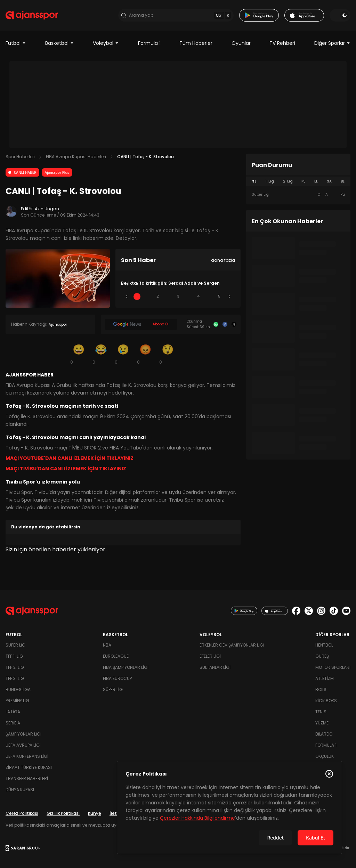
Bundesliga (18, 689)
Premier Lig (17, 701)
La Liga (13, 712)
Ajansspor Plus (57, 172)
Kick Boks (326, 701)
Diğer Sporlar (332, 43)
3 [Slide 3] (178, 296)
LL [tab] (316, 181)
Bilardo (324, 734)
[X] (234, 324)
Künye (95, 813)
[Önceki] (127, 297)
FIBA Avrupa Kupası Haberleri (76, 157)
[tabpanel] (298, 195)
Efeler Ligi (210, 656)
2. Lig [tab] (288, 181)
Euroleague (116, 656)
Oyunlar (241, 43)
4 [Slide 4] (199, 296)
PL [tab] (303, 181)
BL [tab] (343, 181)
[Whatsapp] (216, 324)
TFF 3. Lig (15, 678)
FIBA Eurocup (117, 678)
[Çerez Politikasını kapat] (329, 774)
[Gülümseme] (79, 354)
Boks (321, 689)
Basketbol (60, 43)
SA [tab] (329, 181)
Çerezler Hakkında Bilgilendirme (197, 818)
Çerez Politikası (22, 813)
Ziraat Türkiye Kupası (29, 767)
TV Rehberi (282, 43)
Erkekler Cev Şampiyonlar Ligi (232, 645)
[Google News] (141, 324)
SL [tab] (254, 181)
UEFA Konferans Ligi (27, 756)
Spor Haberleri (20, 157)
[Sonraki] (229, 297)
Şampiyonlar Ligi (23, 734)
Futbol (16, 43)
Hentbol (324, 645)
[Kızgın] (145, 354)
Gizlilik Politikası (63, 813)
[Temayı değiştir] (340, 15)
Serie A (13, 723)
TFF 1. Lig (14, 656)
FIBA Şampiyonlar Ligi (126, 667)
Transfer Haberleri (27, 778)
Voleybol (106, 43)
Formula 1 (149, 43)
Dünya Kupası (20, 790)
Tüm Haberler (196, 43)
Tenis (321, 712)
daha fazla (223, 260)
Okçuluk (325, 756)
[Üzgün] (123, 354)
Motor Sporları (333, 667)
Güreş (322, 656)
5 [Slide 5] (219, 296)
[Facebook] (225, 324)
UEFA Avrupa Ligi (23, 745)
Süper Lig (15, 645)
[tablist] (298, 181)
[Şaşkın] (168, 354)
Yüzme (322, 723)
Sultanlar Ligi (215, 667)
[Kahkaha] (101, 354)
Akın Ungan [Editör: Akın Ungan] (47, 209)
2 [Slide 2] (158, 296)
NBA (107, 645)
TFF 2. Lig (15, 667)
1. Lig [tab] (270, 181)
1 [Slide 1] (137, 296)
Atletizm (325, 678)
